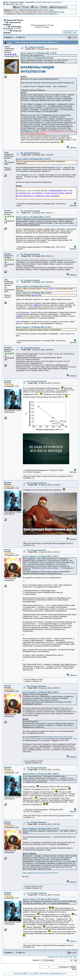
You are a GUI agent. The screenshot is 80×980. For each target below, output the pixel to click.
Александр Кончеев (40, 739)
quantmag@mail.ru (50, 14)
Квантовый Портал (15, 20)
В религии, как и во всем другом (32, 191)
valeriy (7, 47)
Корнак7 (17, 28)
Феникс (8, 550)
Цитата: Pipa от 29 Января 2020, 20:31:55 (37, 58)
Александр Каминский (53, 737)
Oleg (6, 152)
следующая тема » (70, 33)
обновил (58, 167)
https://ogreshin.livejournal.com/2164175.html (40, 873)
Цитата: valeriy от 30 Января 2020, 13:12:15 (33, 159)
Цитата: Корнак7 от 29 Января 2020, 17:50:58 (39, 53)
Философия (16, 27)
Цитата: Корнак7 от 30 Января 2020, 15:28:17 (34, 293)
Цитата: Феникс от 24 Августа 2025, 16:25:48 (41, 899)
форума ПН (36, 644)
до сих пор (32, 175)
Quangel (8, 381)
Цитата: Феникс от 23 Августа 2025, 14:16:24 (41, 774)
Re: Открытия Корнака (35, 47)
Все (24, 37)
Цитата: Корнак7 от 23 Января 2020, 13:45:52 (41, 692)
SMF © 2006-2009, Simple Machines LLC (50, 974)
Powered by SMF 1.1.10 (23, 974)
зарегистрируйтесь (54, 2)
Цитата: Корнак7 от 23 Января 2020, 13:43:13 (41, 556)
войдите (39, 2)
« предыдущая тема (70, 31)
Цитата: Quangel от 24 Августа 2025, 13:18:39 (41, 828)
